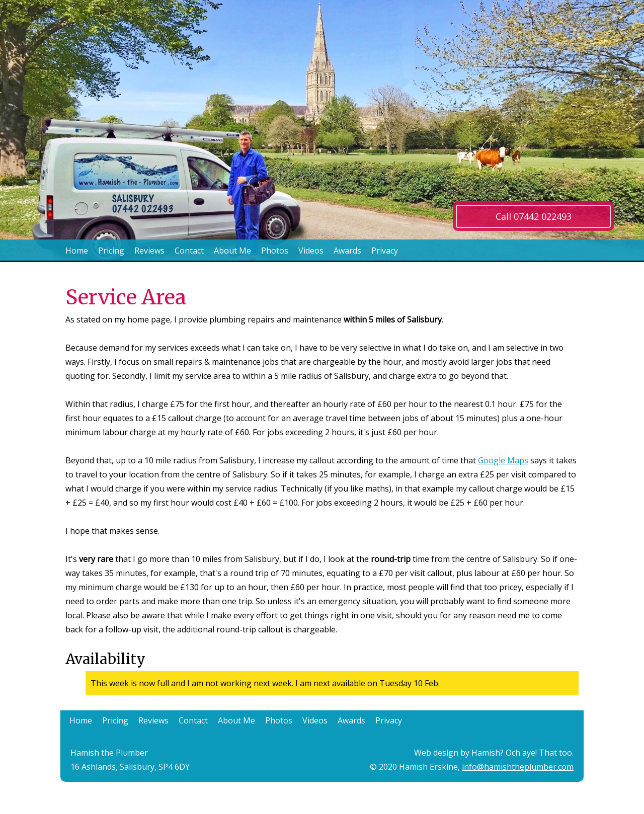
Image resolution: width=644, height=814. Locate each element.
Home (77, 251)
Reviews (149, 251)
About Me (232, 251)
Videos (311, 251)
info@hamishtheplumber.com (518, 767)
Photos (275, 251)
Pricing (111, 251)
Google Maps (503, 460)
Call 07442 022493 (534, 216)
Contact (189, 251)
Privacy (385, 251)
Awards (347, 251)
